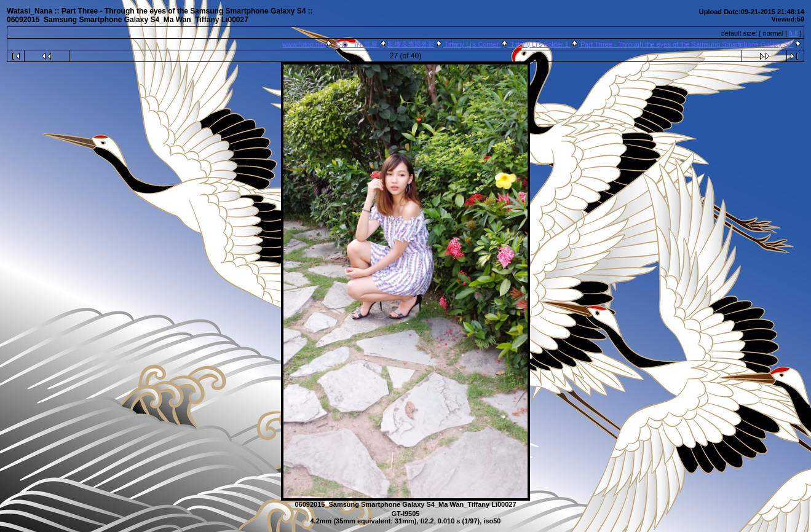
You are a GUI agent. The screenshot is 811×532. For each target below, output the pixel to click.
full (793, 33)
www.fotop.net (303, 44)
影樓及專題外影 (411, 44)
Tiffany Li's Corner (472, 44)
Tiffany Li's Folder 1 (540, 44)
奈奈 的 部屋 (356, 44)
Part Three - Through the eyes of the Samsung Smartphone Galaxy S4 (686, 44)
